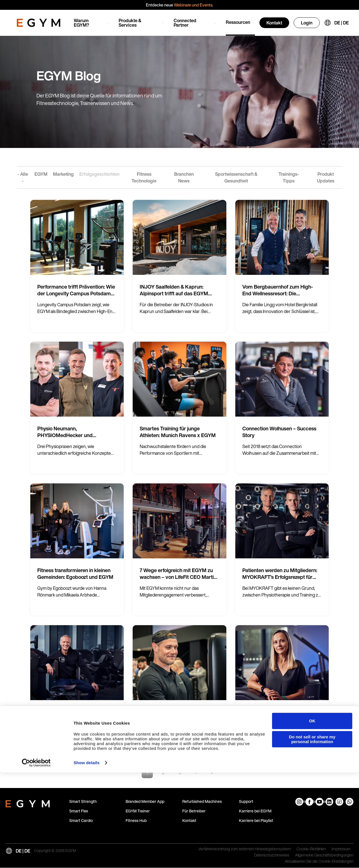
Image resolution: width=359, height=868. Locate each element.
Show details (87, 858)
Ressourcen (238, 22)
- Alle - (23, 177)
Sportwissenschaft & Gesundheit (236, 177)
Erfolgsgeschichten (99, 174)
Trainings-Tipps (289, 177)
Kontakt (274, 23)
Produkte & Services (130, 23)
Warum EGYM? (81, 23)
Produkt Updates (326, 177)
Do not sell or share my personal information (312, 835)
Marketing (63, 174)
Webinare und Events (193, 5)
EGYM (41, 174)
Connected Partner (185, 23)
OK (312, 816)
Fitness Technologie (144, 177)
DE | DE (342, 23)
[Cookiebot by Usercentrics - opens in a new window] (36, 858)
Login (307, 23)
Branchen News (184, 177)
